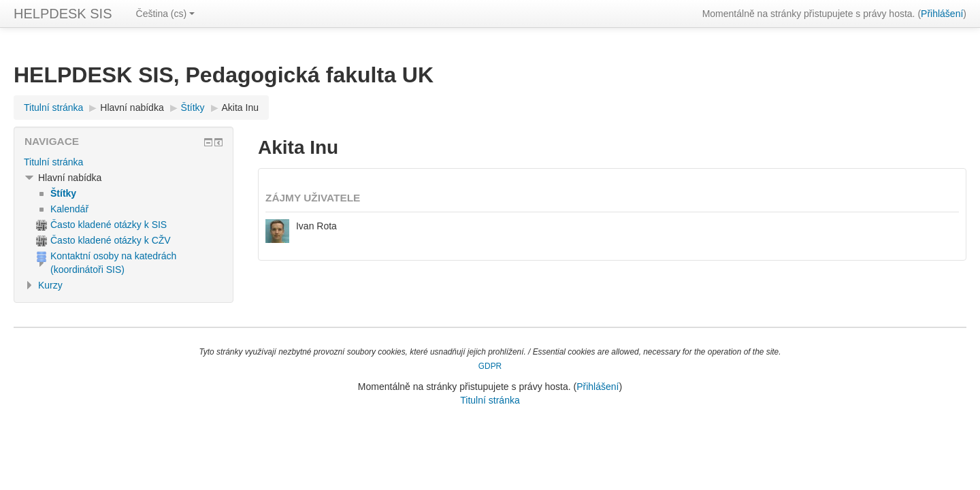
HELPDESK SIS (63, 14)
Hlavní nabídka (132, 108)
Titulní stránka (53, 162)
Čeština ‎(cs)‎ (166, 14)
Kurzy (50, 285)
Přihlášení (942, 14)
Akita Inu (240, 108)
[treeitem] (124, 162)
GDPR (490, 366)
